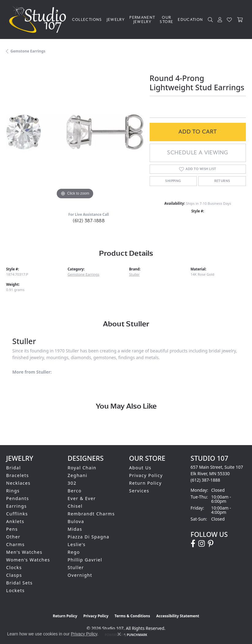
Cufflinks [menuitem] (17, 514)
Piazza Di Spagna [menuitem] (89, 537)
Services (139, 491)
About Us (140, 468)
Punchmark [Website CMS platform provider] (137, 635)
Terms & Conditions (132, 616)
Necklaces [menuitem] (18, 483)
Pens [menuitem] (12, 529)
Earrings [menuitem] (16, 506)
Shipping (173, 181)
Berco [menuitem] (75, 491)
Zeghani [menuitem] (78, 475)
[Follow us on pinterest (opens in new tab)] (211, 544)
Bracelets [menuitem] (17, 475)
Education (190, 20)
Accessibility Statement (178, 616)
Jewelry (116, 20)
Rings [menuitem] (13, 491)
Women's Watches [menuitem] (28, 560)
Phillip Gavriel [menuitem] (85, 560)
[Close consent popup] (119, 634)
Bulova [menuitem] (76, 521)
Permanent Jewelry (142, 20)
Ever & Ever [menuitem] (82, 498)
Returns (222, 181)
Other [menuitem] (13, 537)
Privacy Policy (146, 475)
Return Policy (145, 483)
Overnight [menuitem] (80, 575)
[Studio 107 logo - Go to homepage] (39, 19)
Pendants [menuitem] (18, 498)
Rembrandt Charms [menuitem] (91, 514)
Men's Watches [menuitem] (24, 552)
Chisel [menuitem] (75, 506)
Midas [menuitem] (75, 529)
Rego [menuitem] (74, 552)
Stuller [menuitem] (76, 567)
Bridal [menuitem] (13, 468)
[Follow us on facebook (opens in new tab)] (193, 544)
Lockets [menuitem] (15, 590)
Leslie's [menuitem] (77, 544)
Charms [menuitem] (15, 544)
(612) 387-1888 (89, 221)
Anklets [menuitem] (15, 521)
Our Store (166, 20)
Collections (87, 20)
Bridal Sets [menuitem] (19, 583)
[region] (75, 132)
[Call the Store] (206, 480)
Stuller (134, 274)
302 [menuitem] (72, 483)
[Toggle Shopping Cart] (240, 20)
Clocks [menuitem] (14, 567)
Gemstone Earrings (28, 51)
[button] (210, 20)
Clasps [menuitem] (14, 575)
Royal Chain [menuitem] (82, 468)
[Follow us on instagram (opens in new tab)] (202, 544)
